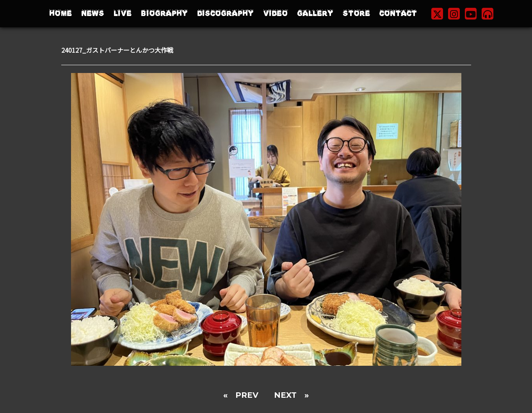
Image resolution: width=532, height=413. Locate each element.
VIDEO (275, 13)
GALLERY (315, 13)
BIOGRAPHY (164, 13)
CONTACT (398, 13)
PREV (247, 395)
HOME (60, 13)
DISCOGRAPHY (225, 13)
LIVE (123, 13)
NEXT (285, 395)
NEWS (93, 13)
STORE (356, 13)
